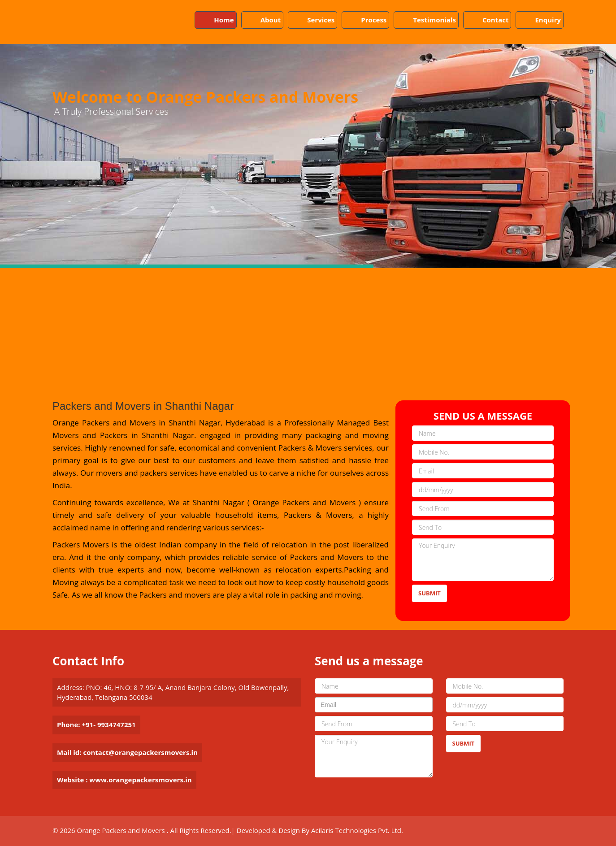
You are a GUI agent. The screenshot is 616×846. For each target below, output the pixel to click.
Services (321, 20)
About (271, 20)
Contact (496, 20)
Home (224, 20)
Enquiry (548, 20)
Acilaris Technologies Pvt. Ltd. (357, 830)
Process (374, 20)
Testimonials (434, 20)
